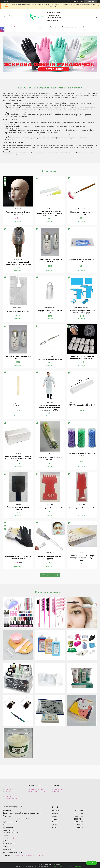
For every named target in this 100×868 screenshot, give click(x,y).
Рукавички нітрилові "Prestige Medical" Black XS (18, 558)
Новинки (41, 27)
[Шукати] (4, 16)
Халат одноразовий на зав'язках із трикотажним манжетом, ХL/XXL (50, 408)
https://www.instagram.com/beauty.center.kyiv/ (27, 855)
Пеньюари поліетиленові (18, 311)
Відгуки (57, 792)
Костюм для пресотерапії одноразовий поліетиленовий (18, 263)
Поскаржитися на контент (58, 866)
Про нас (8, 789)
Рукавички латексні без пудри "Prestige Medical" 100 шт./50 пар (82, 558)
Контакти (8, 792)
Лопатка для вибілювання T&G (50, 508)
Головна (17, 27)
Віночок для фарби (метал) (50, 359)
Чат (92, 863)
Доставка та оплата (70, 27)
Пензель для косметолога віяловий (82, 213)
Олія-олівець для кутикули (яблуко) (50, 458)
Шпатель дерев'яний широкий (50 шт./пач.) (18, 404)
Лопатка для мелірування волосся (18, 508)
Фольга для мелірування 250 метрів (50, 260)
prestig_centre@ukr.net (11, 838)
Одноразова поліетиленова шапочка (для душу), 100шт (82, 358)
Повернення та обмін (37, 792)
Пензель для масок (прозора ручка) (50, 558)
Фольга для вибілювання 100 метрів (18, 358)
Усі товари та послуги (49, 575)
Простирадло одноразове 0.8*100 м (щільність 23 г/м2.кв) (82, 404)
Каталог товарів (59, 789)
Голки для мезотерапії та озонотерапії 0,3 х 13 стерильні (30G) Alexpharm (50, 213)
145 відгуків (80, 1)
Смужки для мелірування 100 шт (82, 260)
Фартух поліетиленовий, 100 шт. (50, 312)
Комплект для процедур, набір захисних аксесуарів (82, 312)
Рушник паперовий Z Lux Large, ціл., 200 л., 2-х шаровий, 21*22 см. (18, 459)
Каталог (53, 27)
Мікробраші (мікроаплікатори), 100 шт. (82, 455)
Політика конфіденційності (11, 797)
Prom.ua (61, 864)
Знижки (29, 27)
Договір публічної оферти (14, 794)
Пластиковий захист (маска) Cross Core (18, 213)
